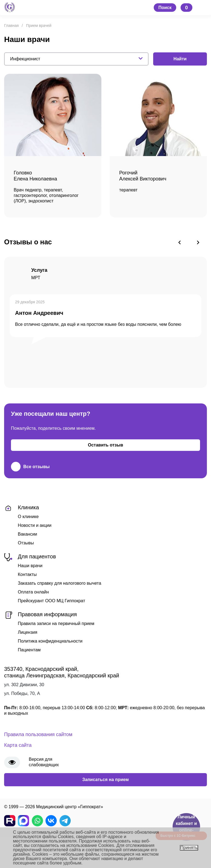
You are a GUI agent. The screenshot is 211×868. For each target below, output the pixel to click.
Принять (189, 848)
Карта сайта (18, 745)
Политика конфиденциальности (50, 641)
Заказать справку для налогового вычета (59, 583)
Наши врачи (30, 566)
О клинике (28, 517)
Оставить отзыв (106, 445)
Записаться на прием (105, 780)
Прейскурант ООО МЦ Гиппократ (52, 601)
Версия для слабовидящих (44, 762)
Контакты (27, 574)
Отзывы (26, 543)
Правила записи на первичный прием (56, 624)
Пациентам (29, 650)
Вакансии (28, 534)
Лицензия (28, 632)
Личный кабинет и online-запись (186, 827)
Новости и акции (35, 525)
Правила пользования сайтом (38, 734)
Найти (180, 59)
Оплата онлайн (33, 592)
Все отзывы (30, 467)
